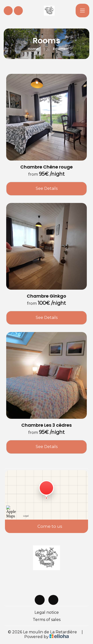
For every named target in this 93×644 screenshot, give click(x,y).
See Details (47, 188)
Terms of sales (47, 620)
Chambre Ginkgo (46, 296)
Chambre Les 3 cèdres (46, 425)
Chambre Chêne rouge (46, 167)
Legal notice (47, 612)
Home (33, 49)
